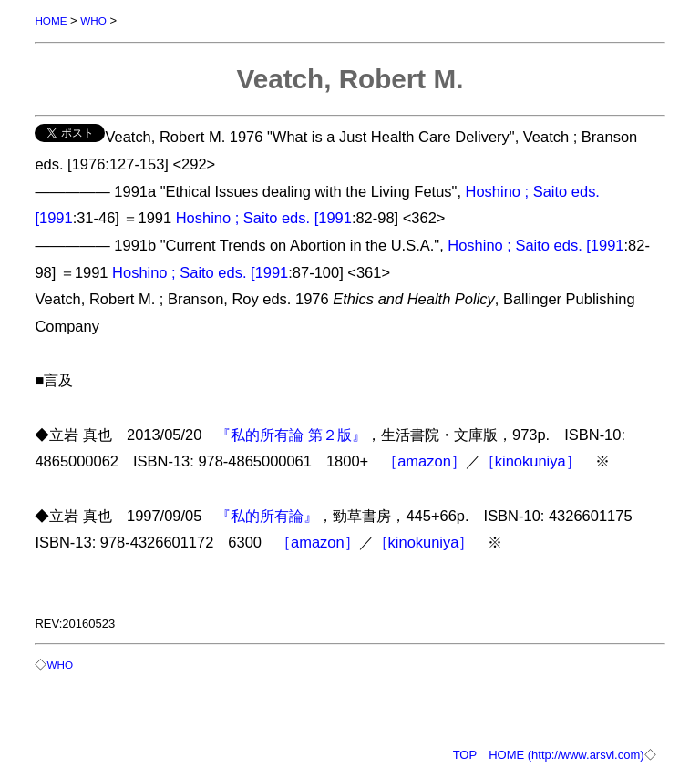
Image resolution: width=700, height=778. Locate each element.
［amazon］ (424, 461)
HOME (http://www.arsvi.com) (566, 755)
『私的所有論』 (267, 516)
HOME (51, 20)
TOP (465, 755)
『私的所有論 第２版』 (291, 435)
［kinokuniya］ (530, 461)
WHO (93, 20)
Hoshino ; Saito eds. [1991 (264, 218)
